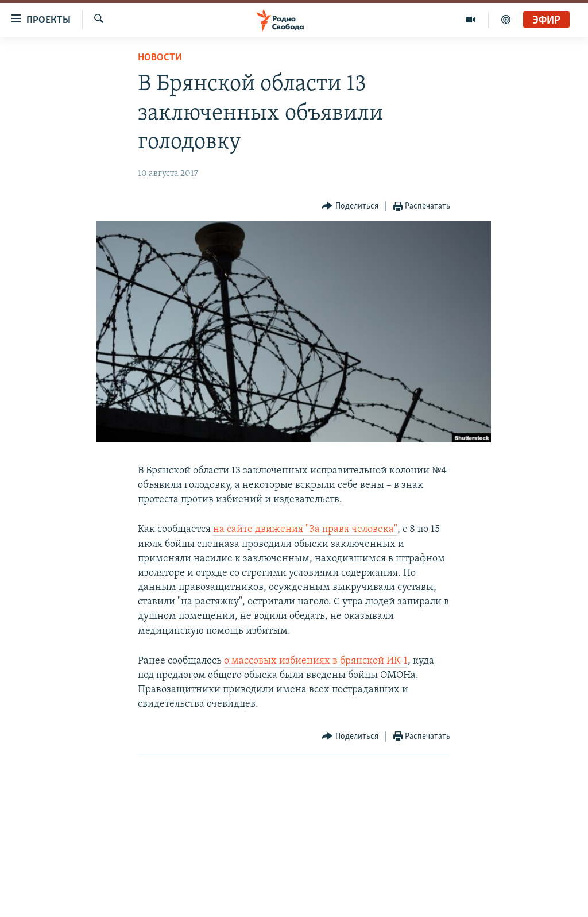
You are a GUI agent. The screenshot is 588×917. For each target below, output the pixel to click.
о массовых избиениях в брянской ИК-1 (316, 661)
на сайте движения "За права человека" (305, 529)
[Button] (350, 207)
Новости (160, 58)
